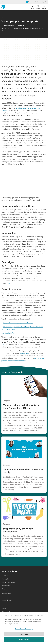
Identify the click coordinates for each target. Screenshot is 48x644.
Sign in (44, 2)
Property (4, 608)
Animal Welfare (9, 333)
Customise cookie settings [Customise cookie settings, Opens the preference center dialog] (24, 629)
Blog (3, 17)
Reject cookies (24, 634)
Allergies (4, 597)
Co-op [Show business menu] (4, 2)
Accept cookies (24, 639)
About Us (5, 576)
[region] (24, 628)
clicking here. (25, 353)
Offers (29, 2)
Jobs (3, 605)
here (3, 344)
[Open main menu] (44, 7)
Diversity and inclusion (9, 582)
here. (9, 283)
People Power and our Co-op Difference (18, 323)
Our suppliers (6, 611)
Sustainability (6, 585)
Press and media (7, 600)
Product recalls (6, 594)
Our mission (5, 579)
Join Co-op (37, 2)
